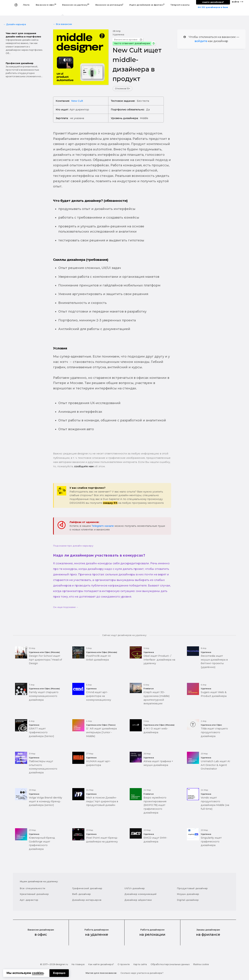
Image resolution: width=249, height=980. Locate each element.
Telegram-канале (103, 526)
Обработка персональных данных (170, 964)
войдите (201, 41)
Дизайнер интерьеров (87, 900)
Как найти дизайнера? (101, 964)
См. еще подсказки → (66, 607)
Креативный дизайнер (34, 894)
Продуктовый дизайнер (192, 888)
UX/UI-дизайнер (135, 888)
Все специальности (33, 888)
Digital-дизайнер (188, 900)
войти (236, 2)
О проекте (124, 964)
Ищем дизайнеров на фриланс (147, 5)
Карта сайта (140, 964)
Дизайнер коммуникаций (141, 894)
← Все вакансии (63, 24)
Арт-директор (29, 900)
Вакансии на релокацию (109, 5)
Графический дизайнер (87, 888)
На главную (78, 964)
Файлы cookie (201, 964)
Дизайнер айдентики (138, 900)
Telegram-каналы (180, 5)
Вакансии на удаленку (76, 5)
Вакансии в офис (46, 5)
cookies (38, 973)
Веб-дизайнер (82, 894)
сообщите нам (84, 466)
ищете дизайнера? (213, 2)
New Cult (77, 101)
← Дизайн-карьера (15, 24)
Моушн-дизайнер (188, 894)
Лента (26, 5)
